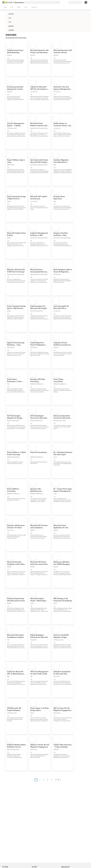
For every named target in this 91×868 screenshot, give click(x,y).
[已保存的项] (65, 2)
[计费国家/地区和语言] (75, 2)
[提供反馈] (60, 2)
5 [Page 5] (52, 780)
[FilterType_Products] (7, 18)
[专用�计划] (67, 2)
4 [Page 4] (48, 780)
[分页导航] (48, 781)
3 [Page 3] (44, 780)
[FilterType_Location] (7, 14)
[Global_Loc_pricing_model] (7, 30)
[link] (16, 59)
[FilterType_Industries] (7, 22)
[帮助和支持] (63, 2)
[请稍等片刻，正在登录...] (86, 2)
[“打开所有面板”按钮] (5, 7)
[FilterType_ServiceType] (7, 26)
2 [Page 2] (40, 780)
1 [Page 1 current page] (36, 780)
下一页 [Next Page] (57, 780)
